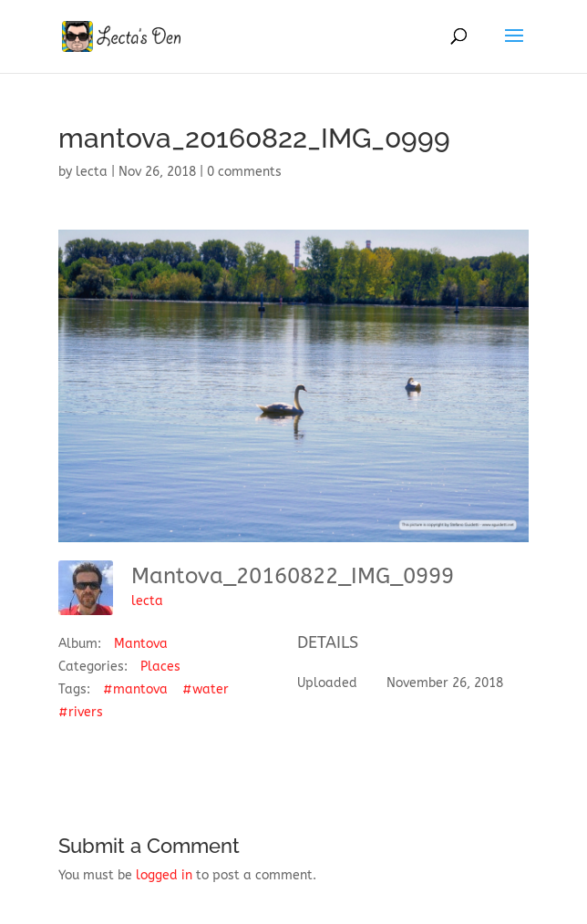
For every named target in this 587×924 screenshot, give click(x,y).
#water (206, 689)
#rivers (81, 712)
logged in (164, 875)
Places (160, 667)
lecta (92, 172)
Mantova (141, 644)
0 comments (244, 172)
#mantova (135, 689)
